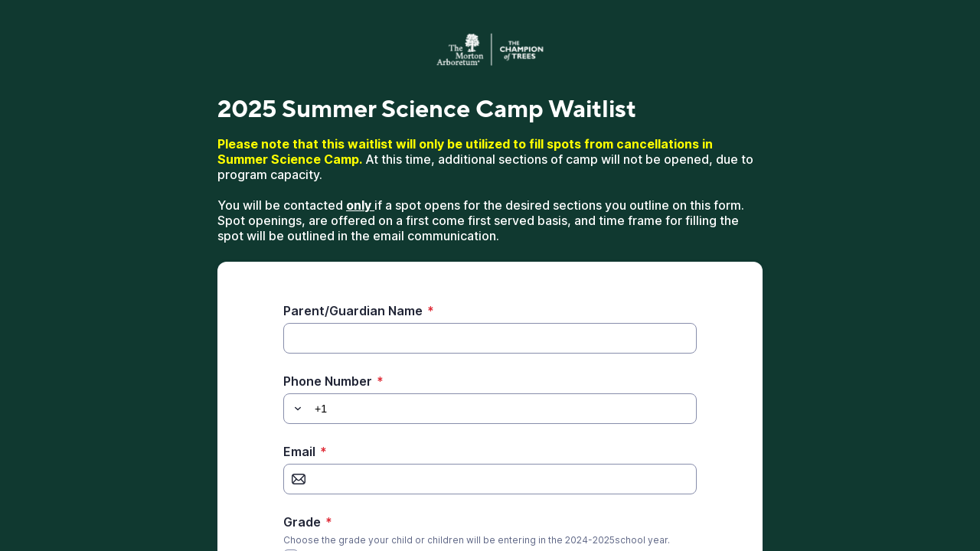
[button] (296, 409)
